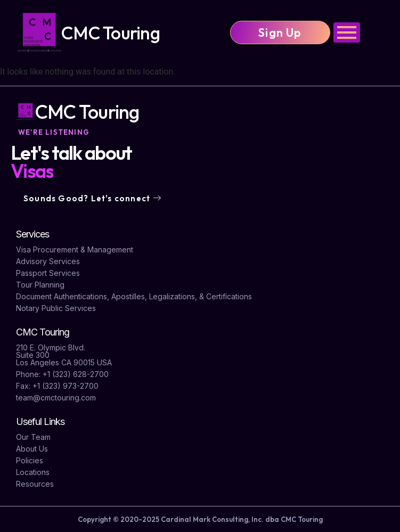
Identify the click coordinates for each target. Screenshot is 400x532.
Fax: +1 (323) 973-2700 (57, 386)
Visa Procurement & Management (75, 249)
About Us (32, 449)
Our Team (33, 437)
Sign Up (280, 32)
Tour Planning (40, 285)
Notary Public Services (56, 308)
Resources (35, 484)
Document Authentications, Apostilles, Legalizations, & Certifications (134, 296)
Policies (30, 460)
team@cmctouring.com (56, 398)
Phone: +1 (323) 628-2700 (62, 374)
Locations (33, 472)
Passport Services (48, 273)
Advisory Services (48, 261)
